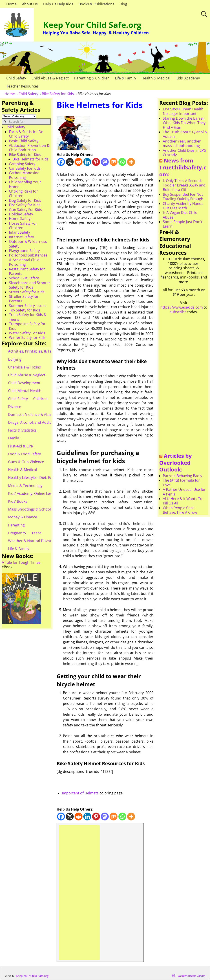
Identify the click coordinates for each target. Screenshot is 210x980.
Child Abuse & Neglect (50, 78)
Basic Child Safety (24, 141)
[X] (70, 162)
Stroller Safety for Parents (24, 299)
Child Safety (16, 78)
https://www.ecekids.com (182, 307)
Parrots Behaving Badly (182, 476)
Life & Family (126, 78)
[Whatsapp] (122, 162)
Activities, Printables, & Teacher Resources (44, 351)
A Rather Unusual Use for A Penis (184, 492)
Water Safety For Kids (27, 333)
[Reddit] (78, 162)
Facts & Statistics (22, 430)
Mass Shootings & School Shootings (38, 509)
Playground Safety (24, 251)
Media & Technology (25, 486)
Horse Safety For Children (23, 226)
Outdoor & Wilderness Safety (28, 244)
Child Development (24, 383)
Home (11, 4)
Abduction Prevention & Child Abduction (29, 148)
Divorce (15, 407)
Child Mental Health (25, 391)
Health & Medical (156, 78)
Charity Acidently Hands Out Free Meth (183, 206)
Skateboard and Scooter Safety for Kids (30, 285)
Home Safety (20, 219)
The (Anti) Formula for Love (181, 482)
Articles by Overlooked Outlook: (176, 463)
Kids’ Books (18, 501)
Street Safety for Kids (27, 292)
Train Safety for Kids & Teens (28, 317)
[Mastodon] (105, 162)
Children (40, 399)
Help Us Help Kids (58, 4)
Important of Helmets (80, 793)
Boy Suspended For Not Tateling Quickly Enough (183, 197)
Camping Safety (22, 164)
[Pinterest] (96, 162)
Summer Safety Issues (28, 306)
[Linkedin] (87, 162)
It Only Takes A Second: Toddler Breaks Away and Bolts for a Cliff (184, 185)
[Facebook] (61, 162)
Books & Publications (96, 4)
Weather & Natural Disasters (32, 541)
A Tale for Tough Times (21, 562)
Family (13, 438)
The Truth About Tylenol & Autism (185, 134)
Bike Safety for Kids (58, 94)
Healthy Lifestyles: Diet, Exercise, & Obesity (44, 478)
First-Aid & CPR (21, 446)
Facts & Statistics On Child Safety (26, 134)
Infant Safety (20, 232)
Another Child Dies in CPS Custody (184, 153)
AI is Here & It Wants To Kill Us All (183, 501)
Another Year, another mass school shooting (182, 143)
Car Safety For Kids (25, 168)
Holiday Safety (21, 214)
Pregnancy (17, 533)
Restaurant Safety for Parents (27, 271)
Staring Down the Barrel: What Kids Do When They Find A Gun (184, 123)
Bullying (15, 359)
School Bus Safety (24, 278)
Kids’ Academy (188, 78)
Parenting (16, 525)
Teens (36, 533)
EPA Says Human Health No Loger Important (183, 111)
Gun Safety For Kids (25, 210)
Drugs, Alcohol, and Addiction (33, 422)
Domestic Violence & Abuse (31, 414)
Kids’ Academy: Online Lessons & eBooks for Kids (49, 493)
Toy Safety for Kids (25, 310)
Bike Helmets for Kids (31, 159)
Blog (123, 4)
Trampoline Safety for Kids (27, 326)
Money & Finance (23, 517)
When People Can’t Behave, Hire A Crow (180, 510)
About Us (30, 4)
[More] (131, 162)
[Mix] (114, 162)
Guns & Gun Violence (26, 462)
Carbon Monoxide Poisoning (24, 175)
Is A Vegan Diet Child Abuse (180, 215)
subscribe (178, 312)
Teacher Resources (22, 86)
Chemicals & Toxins (24, 367)
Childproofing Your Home (25, 184)
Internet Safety (21, 237)
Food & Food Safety (24, 454)
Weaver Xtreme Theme (191, 976)
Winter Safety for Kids (27, 338)
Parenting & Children (92, 78)
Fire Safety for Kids (25, 205)
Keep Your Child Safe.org (92, 25)
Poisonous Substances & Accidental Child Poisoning (28, 260)
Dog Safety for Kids (25, 200)
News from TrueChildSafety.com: (183, 167)
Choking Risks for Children (23, 193)
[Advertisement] (79, 892)
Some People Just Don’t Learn (183, 224)
